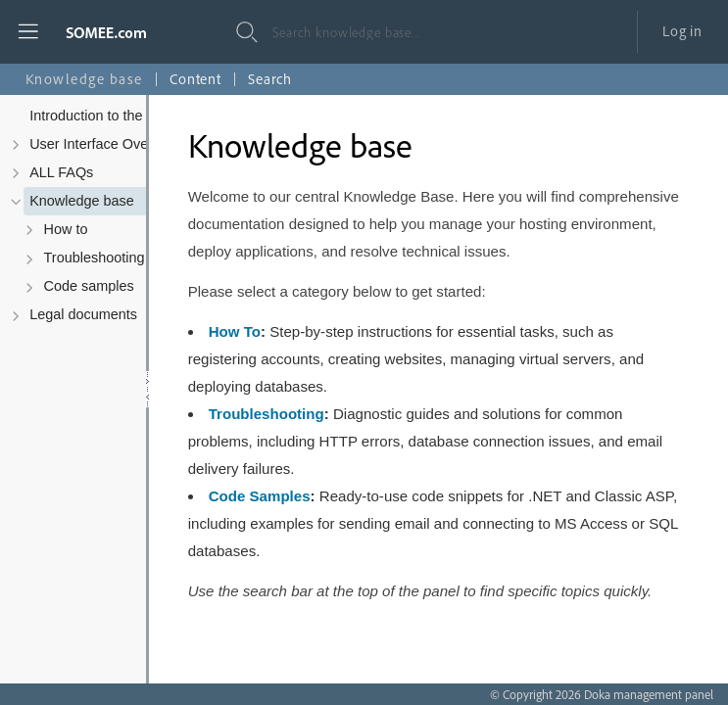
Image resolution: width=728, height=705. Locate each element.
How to (66, 229)
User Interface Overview (105, 144)
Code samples (89, 286)
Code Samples (260, 496)
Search (270, 79)
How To (235, 331)
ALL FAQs (61, 172)
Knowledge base (82, 201)
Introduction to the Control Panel (131, 116)
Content (195, 79)
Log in (682, 31)
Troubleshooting (95, 258)
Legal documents (83, 314)
